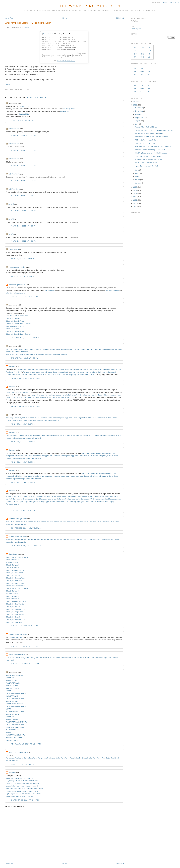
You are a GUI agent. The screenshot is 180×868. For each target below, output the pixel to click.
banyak (9, 352)
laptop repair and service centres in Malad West (23, 794)
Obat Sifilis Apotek (13, 565)
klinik (117, 435)
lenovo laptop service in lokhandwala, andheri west (24, 789)
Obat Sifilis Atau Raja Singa (16, 570)
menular (79, 369)
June (137, 170)
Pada (31, 349)
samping (64, 354)
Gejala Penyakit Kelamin (15, 326)
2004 (135, 190)
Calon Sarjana (14, 554)
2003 (135, 194)
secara (78, 372)
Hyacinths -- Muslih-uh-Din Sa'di (146, 166)
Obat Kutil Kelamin (13, 318)
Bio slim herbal (22, 496)
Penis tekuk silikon (80, 496)
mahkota (89, 418)
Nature (69, 397)
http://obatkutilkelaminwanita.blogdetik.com (97, 453)
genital (113, 372)
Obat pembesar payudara (94, 502)
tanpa (55, 354)
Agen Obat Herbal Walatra (18, 752)
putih (13, 660)
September (139, 118)
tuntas (13, 397)
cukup (14, 420)
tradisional (24, 352)
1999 (135, 207)
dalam (55, 372)
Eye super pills (41, 496)
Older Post (120, 18)
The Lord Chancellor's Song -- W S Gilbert (150, 150)
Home (65, 18)
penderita (9, 375)
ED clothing (25, 106)
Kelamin (25, 349)
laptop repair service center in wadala (19, 796)
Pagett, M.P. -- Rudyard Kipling (146, 127)
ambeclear (50, 420)
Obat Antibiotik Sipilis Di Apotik (17, 557)
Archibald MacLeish (66, 61)
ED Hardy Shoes (69, 109)
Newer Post (9, 18)
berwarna (40, 375)
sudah (120, 349)
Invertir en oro (14, 249)
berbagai (61, 372)
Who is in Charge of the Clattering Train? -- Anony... (154, 146)
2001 (135, 200)
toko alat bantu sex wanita (15, 293)
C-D (142, 48)
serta (84, 418)
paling (104, 435)
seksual (85, 369)
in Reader (175, 3)
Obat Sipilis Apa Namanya (15, 583)
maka (36, 369)
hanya (58, 349)
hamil (110, 418)
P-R (149, 71)
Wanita (42, 349)
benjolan (24, 375)
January (138, 183)
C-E (142, 68)
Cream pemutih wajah (31, 499)
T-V (135, 57)
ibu (107, 418)
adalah (67, 369)
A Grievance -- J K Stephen (145, 143)
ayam (53, 369)
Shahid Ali (12, 772)
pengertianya (29, 369)
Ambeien (42, 395)
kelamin (24, 435)
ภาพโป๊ (11, 204)
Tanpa (47, 349)
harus (43, 435)
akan (24, 397)
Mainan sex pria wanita (17, 285)
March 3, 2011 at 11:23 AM (24, 166)
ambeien (44, 418)
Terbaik (12, 354)
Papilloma (10, 372)
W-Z (142, 57)
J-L (135, 71)
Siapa (71, 375)
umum (83, 372)
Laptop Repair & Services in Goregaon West (22, 791)
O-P (135, 54)
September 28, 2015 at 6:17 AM (26, 546)
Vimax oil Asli (52, 496)
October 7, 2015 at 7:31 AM (24, 646)
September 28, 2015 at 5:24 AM (26, 528)
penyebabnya (98, 369)
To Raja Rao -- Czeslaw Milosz (146, 163)
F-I (149, 68)
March (138, 180)
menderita (84, 375)
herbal (43, 420)
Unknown (12, 366)
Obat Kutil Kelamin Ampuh (16, 321)
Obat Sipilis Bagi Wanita (15, 581)
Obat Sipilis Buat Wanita (15, 573)
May (137, 173)
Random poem (136, 29)
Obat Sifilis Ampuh (13, 560)
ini (51, 349)
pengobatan (83, 349)
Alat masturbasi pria (62, 502)
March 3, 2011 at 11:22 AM (24, 135)
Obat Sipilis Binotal (13, 575)
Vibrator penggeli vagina (46, 502)
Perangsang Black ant (65, 496)
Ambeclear (56, 397)
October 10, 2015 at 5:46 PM (25, 664)
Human (118, 369)
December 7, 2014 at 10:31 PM (26, 338)
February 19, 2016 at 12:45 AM (26, 744)
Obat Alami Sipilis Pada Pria (16, 586)
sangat (23, 438)
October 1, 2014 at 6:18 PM (24, 297)
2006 (135, 105)
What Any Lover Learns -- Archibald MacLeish (28, 23)
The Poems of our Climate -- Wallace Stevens (151, 137)
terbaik (69, 395)
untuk (74, 395)
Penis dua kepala (17, 502)
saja (75, 375)
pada (103, 372)
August (138, 121)
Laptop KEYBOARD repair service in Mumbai (22, 783)
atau (109, 349)
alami (16, 418)
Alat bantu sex (11, 496)
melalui (75, 349)
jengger (48, 369)
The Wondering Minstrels (90, 6)
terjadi (50, 375)
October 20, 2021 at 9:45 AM (25, 800)
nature (8, 438)
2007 (135, 102)
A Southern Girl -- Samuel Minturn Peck (149, 159)
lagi (34, 397)
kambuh (30, 397)
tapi (112, 349)
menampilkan (45, 372)
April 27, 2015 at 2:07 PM (23, 424)
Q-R (142, 54)
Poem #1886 (48, 34)
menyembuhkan (24, 418)
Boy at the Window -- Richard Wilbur (148, 156)
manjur (109, 435)
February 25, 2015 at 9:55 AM (25, 378)
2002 (135, 197)
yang (44, 354)
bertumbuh (97, 372)
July (137, 124)
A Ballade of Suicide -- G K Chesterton (149, 133)
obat (38, 397)
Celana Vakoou (17, 499)
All (149, 57)
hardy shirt (64, 111)
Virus (15, 372)
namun (73, 372)
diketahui (61, 369)
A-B (135, 48)
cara (100, 349)
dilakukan (69, 349)
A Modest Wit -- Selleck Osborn (146, 140)
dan (38, 349)
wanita (34, 435)
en (21, 637)
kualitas (39, 354)
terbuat (57, 420)
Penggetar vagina (12, 504)
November (139, 111)
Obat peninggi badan (73, 499)
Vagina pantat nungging (99, 499)
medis (89, 349)
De (65, 397)
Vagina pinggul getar (77, 502)
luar (93, 395)
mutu (31, 354)
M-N (149, 51)
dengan (95, 349)
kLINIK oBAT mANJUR (17, 654)
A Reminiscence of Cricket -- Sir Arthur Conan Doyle (154, 130)
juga (116, 349)
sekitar (59, 375)
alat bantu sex (50, 290)
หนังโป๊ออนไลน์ (14, 129)
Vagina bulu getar (30, 502)
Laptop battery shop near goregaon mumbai (22, 786)
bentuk (67, 372)
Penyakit (26, 372)
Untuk (8, 349)
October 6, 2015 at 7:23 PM (24, 626)
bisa (79, 375)
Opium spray (85, 499)
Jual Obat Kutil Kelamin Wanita (17, 316)
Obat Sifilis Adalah (13, 568)
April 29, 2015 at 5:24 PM (23, 442)
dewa (94, 418)
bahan (82, 658)
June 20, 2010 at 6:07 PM (23, 120)
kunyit (8, 660)
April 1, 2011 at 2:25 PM (23, 259)
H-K (135, 51)
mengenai (20, 369)
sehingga (106, 395)
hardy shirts (24, 114)
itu (46, 395)
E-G (149, 48)
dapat (63, 349)
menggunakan (68, 418)
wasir (38, 418)
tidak (54, 349)
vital (67, 375)
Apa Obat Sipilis (12, 562)
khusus (90, 435)
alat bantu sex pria (112, 290)
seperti (97, 658)
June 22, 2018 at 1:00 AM (23, 764)
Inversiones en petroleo (17, 267)
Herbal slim (61, 499)
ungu (80, 418)
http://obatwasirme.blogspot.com (18, 392)
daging (30, 375)
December (139, 108)
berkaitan (106, 369)
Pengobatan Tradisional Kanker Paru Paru (21, 758)
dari (90, 395)
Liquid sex (32, 496)
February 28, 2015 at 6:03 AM (25, 406)
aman (99, 418)
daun (76, 418)
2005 (135, 187)
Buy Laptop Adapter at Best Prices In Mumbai (22, 781)
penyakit (42, 369)
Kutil (20, 349)
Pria (35, 349)
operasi (104, 349)
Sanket (26, 28)
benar (119, 395)
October (138, 114)
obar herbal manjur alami (18, 519)
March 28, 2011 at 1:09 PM (24, 211)
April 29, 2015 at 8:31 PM (23, 482)
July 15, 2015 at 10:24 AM (23, 510)
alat (63, 375)
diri (51, 372)
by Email (164, 3)
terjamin (49, 354)
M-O (142, 71)
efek (59, 354)
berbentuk (17, 375)
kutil (7, 354)
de (121, 435)
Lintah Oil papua (110, 502)
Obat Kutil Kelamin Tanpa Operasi (18, 324)
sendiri (50, 395)
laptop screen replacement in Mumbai (20, 778)
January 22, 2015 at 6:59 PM (25, 358)
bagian (108, 372)
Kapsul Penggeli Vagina (96, 496)
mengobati (34, 395)
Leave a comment (38, 98)
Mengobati (15, 349)
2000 (135, 203)
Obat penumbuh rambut (48, 499)
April (137, 176)
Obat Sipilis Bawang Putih (15, 578)
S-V (135, 74)
